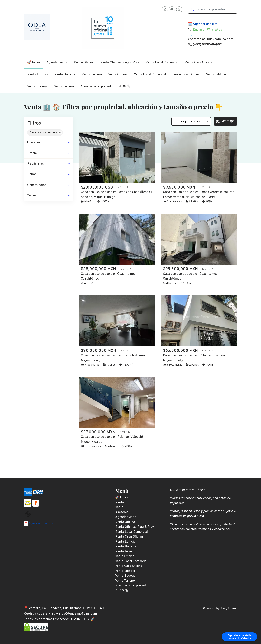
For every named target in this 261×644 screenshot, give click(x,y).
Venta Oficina (118, 75)
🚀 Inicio (33, 63)
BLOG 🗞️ (124, 87)
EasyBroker (229, 609)
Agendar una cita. (41, 524)
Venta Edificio (216, 75)
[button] (48, 143)
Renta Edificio (37, 75)
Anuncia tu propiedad (96, 87)
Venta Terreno (64, 87)
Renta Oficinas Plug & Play (120, 63)
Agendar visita (57, 63)
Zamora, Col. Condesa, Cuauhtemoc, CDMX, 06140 (66, 608)
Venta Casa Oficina (186, 75)
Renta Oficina (84, 63)
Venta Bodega (37, 87)
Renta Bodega (65, 75)
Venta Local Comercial (150, 75)
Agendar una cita (205, 24)
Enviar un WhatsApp (208, 30)
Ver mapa (225, 121)
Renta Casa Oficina (198, 63)
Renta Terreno (92, 75)
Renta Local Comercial (162, 63)
